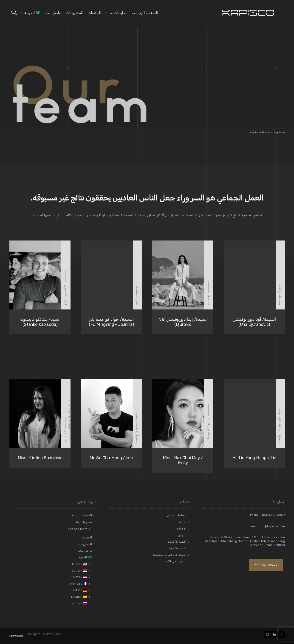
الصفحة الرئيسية (145, 13)
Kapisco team (78, 529)
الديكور (182, 535)
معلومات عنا (118, 13)
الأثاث (183, 522)
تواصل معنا (53, 13)
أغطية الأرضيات (177, 542)
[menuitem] (32, 13)
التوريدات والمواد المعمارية (169, 555)
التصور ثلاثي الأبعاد (174, 561)
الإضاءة (181, 529)
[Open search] (14, 12)
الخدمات (95, 13)
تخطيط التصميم (177, 515)
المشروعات (75, 13)
